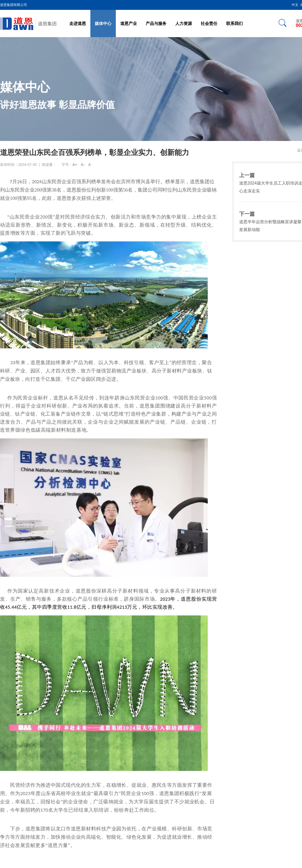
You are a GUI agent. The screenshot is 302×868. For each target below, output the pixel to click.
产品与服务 (156, 23)
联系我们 (234, 23)
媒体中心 (103, 23)
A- (83, 165)
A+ (75, 165)
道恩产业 (129, 23)
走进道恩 (78, 23)
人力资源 (184, 23)
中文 (295, 5)
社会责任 (209, 23)
